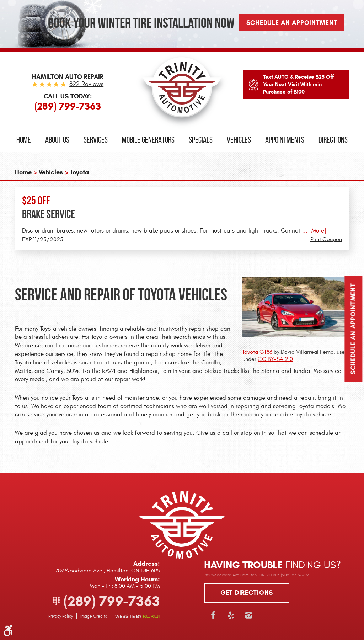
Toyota (79, 172)
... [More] (313, 231)
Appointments (285, 140)
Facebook (213, 615)
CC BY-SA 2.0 (275, 359)
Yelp (231, 615)
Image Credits (94, 616)
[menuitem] (24, 140)
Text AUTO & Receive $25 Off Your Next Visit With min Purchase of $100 (298, 84)
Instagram (248, 615)
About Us (57, 140)
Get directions (247, 593)
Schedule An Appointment (292, 23)
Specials (201, 140)
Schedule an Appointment (353, 329)
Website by (137, 616)
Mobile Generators (148, 140)
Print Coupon (326, 239)
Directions (333, 140)
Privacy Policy (61, 616)
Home (24, 140)
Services (96, 140)
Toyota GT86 (257, 352)
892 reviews (86, 84)
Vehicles (239, 140)
